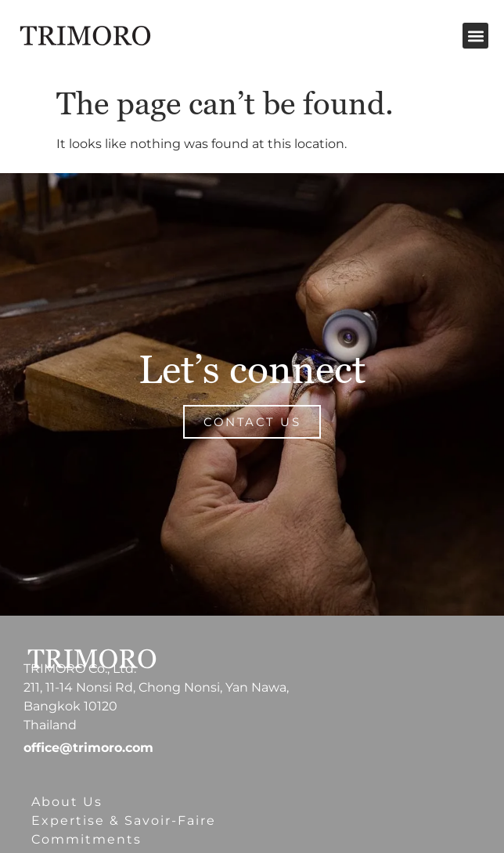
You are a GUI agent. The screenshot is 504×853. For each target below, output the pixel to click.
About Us (67, 802)
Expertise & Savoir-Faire (124, 820)
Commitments (86, 839)
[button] (475, 36)
